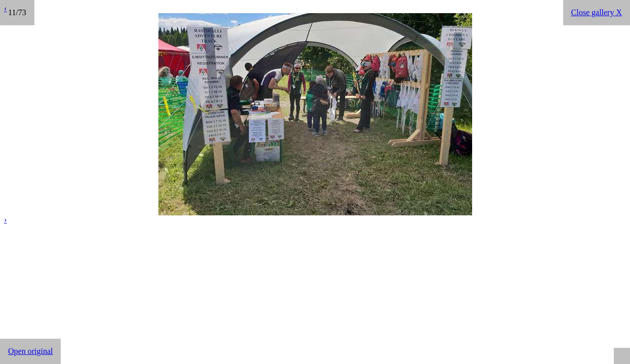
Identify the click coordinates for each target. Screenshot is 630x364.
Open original (30, 351)
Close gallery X (597, 12)
